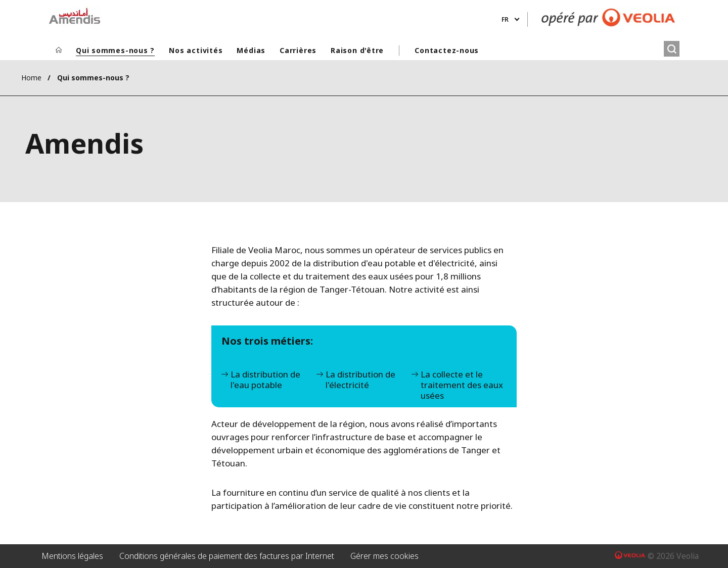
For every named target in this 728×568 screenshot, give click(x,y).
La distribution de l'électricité (360, 380)
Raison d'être (357, 50)
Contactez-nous (447, 50)
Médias (251, 50)
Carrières (298, 50)
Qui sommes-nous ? (115, 50)
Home (31, 78)
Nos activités (196, 50)
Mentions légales (72, 556)
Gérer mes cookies (384, 556)
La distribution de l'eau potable (265, 380)
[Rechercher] (672, 49)
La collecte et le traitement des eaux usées (462, 385)
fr (505, 19)
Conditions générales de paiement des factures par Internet (227, 556)
